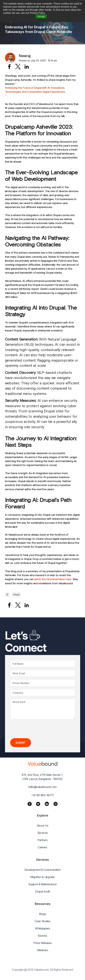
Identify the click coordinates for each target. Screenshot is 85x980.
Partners (43, 840)
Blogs (42, 914)
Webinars (43, 950)
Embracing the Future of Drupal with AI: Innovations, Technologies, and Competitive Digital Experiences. (35, 90)
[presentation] (36, 729)
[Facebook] (30, 804)
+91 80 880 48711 (42, 795)
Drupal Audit (42, 891)
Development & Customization (43, 870)
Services (43, 833)
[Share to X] (18, 67)
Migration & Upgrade (42, 877)
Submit (21, 743)
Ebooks (42, 936)
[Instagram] (56, 804)
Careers (42, 847)
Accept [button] (41, 17)
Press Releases (43, 943)
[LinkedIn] (47, 804)
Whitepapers (42, 928)
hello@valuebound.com (42, 787)
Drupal (16, 595)
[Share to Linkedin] (27, 67)
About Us (43, 826)
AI (7, 595)
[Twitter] (38, 804)
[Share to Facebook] (9, 67)
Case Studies (42, 921)
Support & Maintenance (42, 884)
